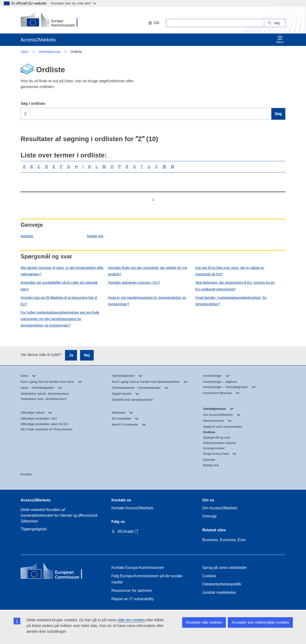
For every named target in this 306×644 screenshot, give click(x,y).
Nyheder (27, 236)
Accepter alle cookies (204, 622)
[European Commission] (52, 20)
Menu (280, 40)
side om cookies (131, 620)
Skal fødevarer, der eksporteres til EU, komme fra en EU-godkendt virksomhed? (235, 286)
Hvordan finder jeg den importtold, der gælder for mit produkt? (148, 271)
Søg (278, 114)
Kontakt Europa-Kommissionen (138, 568)
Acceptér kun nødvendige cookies (260, 622)
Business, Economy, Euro (224, 540)
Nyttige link (95, 236)
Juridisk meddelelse (219, 592)
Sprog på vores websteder (225, 568)
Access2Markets (36, 500)
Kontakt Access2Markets (132, 508)
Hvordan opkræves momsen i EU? (134, 283)
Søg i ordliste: (33, 103)
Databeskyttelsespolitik (222, 584)
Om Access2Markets (220, 508)
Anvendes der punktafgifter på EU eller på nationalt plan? (59, 286)
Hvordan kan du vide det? (74, 3)
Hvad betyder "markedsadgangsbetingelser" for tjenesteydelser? (231, 301)
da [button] (154, 23)
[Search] (275, 23)
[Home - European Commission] (55, 572)
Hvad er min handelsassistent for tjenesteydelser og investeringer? (147, 301)
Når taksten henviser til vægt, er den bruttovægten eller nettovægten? (62, 271)
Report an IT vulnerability (133, 599)
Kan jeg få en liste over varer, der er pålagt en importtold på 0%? (230, 271)
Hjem (25, 52)
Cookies (209, 576)
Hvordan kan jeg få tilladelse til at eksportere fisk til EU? (59, 301)
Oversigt (209, 516)
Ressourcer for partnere (132, 591)
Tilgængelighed (34, 529)
